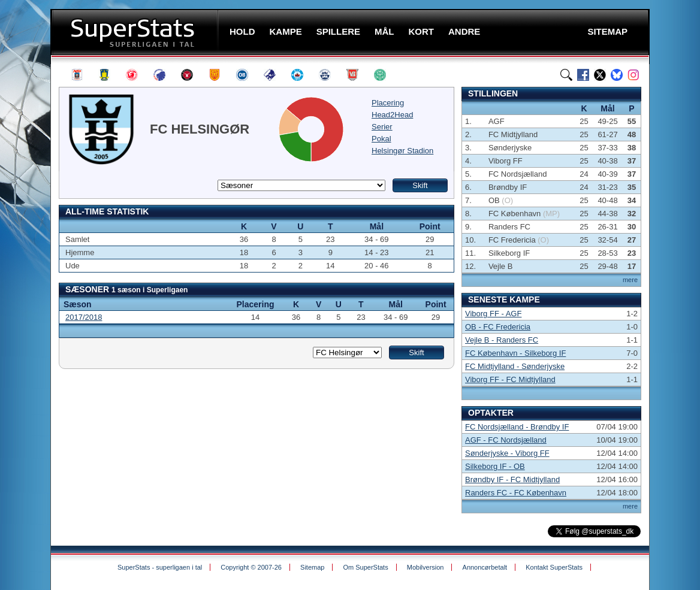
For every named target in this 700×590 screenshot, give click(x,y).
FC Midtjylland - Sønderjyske (515, 366)
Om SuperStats (365, 567)
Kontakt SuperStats (554, 567)
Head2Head (392, 115)
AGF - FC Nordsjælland (506, 440)
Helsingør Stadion (402, 151)
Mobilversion (426, 567)
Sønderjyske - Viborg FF (507, 453)
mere (630, 280)
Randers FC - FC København (516, 493)
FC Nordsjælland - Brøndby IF (517, 427)
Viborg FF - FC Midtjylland (510, 379)
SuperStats (136, 32)
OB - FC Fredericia (498, 327)
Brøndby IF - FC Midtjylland (512, 479)
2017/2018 (84, 317)
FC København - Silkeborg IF (515, 353)
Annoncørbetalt (485, 567)
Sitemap (312, 567)
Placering (388, 103)
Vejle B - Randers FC (502, 340)
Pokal (381, 139)
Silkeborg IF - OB (495, 466)
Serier (382, 127)
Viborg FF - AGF (493, 314)
